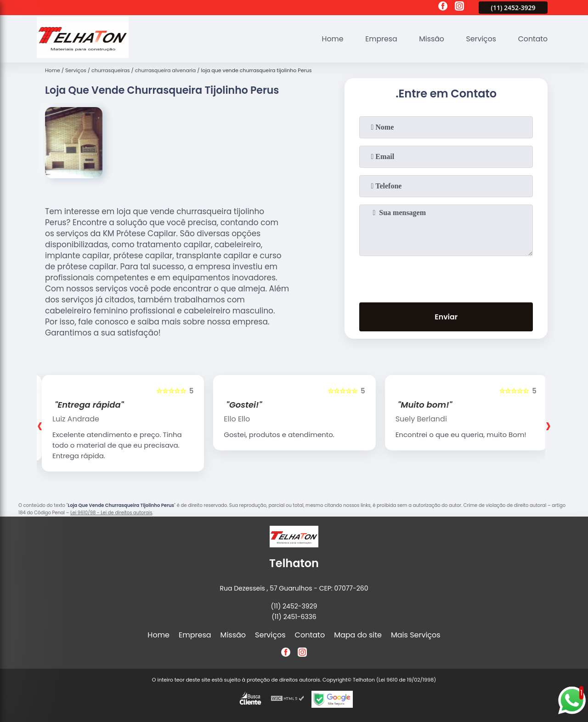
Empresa (379, 39)
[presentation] (446, 277)
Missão (430, 39)
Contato (532, 39)
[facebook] (443, 7)
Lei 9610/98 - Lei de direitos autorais (111, 513)
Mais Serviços (416, 635)
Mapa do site (358, 635)
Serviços (480, 39)
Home (330, 39)
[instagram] (459, 7)
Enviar (446, 317)
